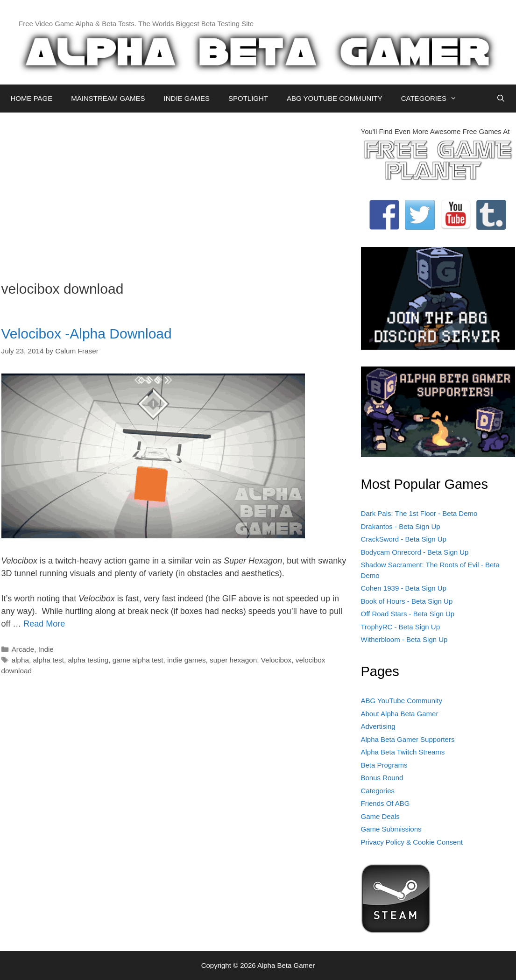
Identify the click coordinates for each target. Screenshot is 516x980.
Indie (46, 649)
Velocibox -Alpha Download (87, 334)
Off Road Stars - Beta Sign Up (408, 614)
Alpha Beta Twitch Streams (403, 752)
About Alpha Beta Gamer (400, 714)
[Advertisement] (174, 192)
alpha (20, 660)
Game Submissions (391, 829)
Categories (378, 791)
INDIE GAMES (187, 98)
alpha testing (88, 660)
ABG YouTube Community (402, 701)
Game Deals (380, 816)
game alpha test (138, 660)
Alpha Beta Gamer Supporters (408, 739)
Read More (44, 624)
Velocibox (276, 660)
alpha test (49, 660)
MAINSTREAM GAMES (108, 98)
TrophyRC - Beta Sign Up (401, 627)
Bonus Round (382, 778)
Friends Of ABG (385, 803)
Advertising (378, 726)
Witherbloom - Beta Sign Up (404, 639)
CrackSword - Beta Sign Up (404, 539)
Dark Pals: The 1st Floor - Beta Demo (419, 513)
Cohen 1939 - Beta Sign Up (404, 588)
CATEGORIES (434, 99)
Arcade (23, 649)
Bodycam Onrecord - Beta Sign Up (415, 552)
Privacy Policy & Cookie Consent (412, 842)
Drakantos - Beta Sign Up (401, 526)
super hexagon (233, 660)
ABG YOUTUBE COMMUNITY (335, 98)
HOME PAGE (32, 98)
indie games (186, 660)
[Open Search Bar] (501, 99)
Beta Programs (384, 765)
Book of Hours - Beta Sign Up (407, 601)
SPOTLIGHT (248, 98)
